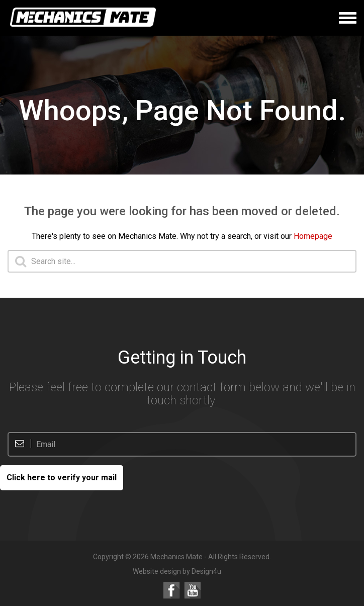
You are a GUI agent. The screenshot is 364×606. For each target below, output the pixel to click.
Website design (157, 571)
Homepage (313, 236)
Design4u (206, 571)
